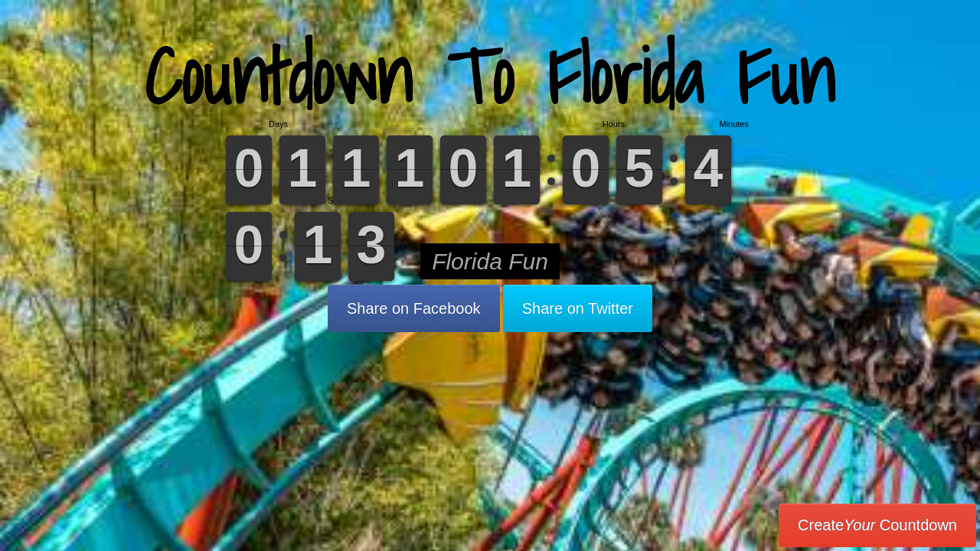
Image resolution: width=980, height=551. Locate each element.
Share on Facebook (414, 308)
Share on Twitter (578, 308)
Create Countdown (877, 525)
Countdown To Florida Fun (490, 76)
